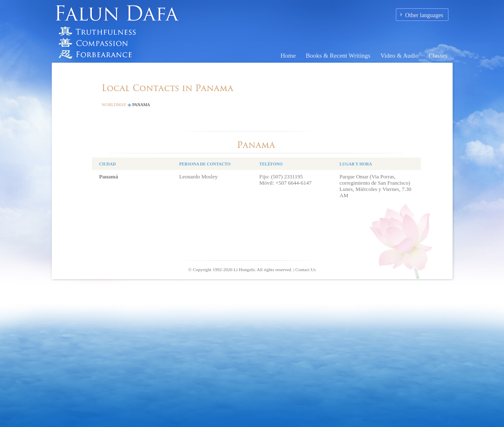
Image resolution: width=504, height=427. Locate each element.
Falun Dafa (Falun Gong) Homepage (121, 31)
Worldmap (114, 105)
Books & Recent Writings (338, 56)
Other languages (424, 15)
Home (288, 56)
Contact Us (305, 269)
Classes (438, 56)
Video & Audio (400, 56)
